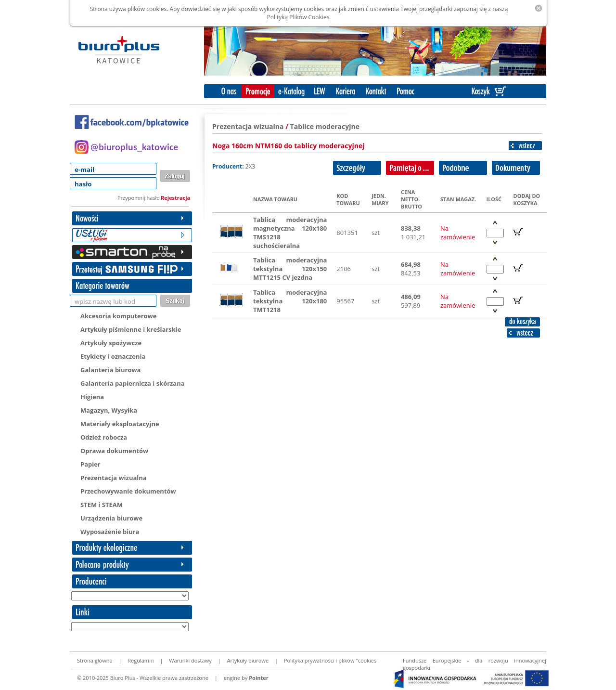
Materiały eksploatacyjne (120, 424)
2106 (344, 269)
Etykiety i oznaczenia (113, 356)
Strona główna (95, 660)
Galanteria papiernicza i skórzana (133, 383)
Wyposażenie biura (110, 532)
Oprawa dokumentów (114, 451)
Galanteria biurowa (110, 370)
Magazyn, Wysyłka (109, 410)
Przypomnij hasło (139, 198)
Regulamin (141, 660)
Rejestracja (175, 198)
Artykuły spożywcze (111, 343)
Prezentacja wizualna (114, 478)
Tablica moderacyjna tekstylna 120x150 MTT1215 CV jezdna (290, 269)
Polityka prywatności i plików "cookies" (331, 660)
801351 (347, 233)
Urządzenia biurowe (111, 518)
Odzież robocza (104, 437)
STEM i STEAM (102, 505)
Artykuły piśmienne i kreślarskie (131, 329)
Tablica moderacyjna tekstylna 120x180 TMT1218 (290, 301)
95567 (345, 301)
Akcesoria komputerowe (118, 316)
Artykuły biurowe (248, 660)
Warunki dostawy (190, 660)
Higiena (92, 397)
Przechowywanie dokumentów (128, 491)
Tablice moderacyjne (325, 126)
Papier (90, 464)
